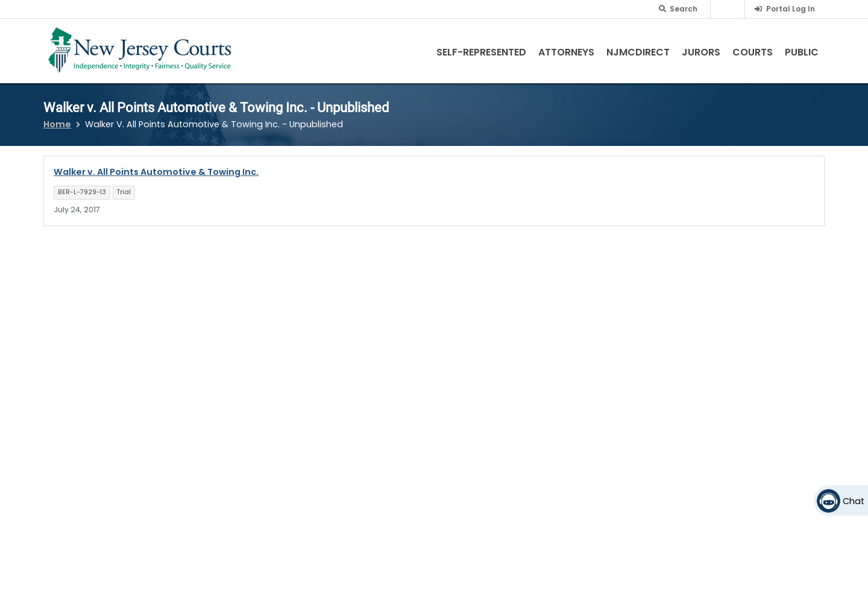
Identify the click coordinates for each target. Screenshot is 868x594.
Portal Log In (791, 9)
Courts (753, 52)
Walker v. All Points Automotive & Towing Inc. (156, 172)
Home (57, 124)
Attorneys (566, 52)
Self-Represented (481, 52)
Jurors (701, 52)
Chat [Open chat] (854, 501)
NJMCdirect (638, 52)
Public (802, 52)
